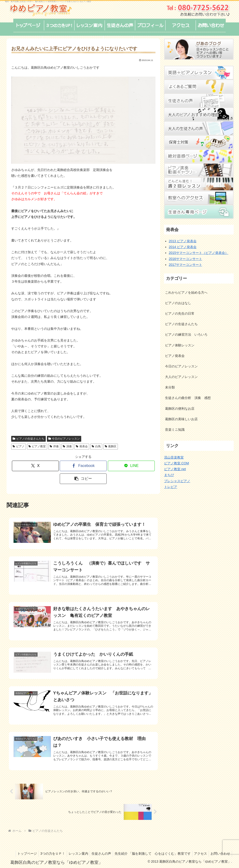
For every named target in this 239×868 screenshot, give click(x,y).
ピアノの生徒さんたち (28, 439)
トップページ (42, 847)
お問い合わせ (220, 854)
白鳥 (96, 446)
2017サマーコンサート (185, 265)
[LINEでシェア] (131, 466)
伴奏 (54, 446)
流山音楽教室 (174, 457)
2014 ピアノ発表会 (183, 247)
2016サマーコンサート (185, 259)
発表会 (82, 446)
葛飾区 (111, 446)
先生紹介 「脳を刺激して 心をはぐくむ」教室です (174, 847)
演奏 (67, 446)
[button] (83, 479)
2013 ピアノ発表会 (183, 241)
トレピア (171, 487)
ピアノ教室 (37, 446)
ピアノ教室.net (175, 469)
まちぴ (169, 475)
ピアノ (19, 446)
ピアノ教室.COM (177, 463)
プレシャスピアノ (177, 481)
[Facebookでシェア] (83, 466)
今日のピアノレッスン (64, 439)
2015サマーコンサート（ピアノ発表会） (199, 253)
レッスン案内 (96, 847)
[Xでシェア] (35, 466)
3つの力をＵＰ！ (69, 847)
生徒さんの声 (121, 847)
